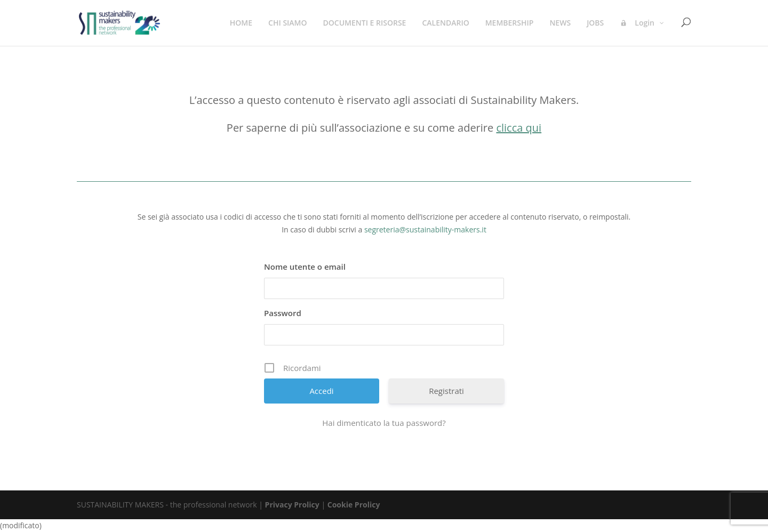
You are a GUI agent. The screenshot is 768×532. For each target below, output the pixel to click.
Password (283, 313)
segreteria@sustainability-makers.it (425, 229)
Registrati (446, 391)
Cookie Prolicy (354, 505)
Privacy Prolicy (292, 505)
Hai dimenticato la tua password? (384, 423)
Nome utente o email (305, 267)
